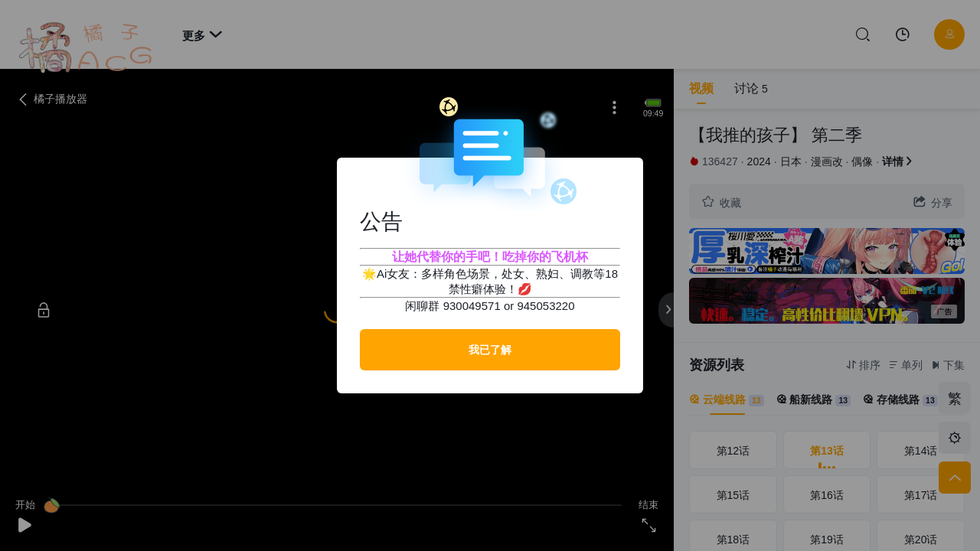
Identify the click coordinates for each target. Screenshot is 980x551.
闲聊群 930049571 (452, 306)
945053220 (546, 306)
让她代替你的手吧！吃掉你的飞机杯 (490, 257)
